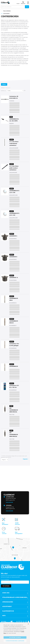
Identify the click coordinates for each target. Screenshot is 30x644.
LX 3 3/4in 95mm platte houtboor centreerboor (14, 168)
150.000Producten (17, 524)
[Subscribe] (6, 586)
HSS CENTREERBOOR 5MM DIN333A (14, 435)
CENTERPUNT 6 (13, 236)
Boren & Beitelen (7, 11)
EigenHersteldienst (5, 524)
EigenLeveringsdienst (19, 533)
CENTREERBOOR (14, 366)
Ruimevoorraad (4, 533)
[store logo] (5, 3)
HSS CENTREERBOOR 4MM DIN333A (14, 410)
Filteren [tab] (4, 84)
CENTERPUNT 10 (14, 278)
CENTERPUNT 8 (13, 257)
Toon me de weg (9, 502)
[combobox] (15, 7)
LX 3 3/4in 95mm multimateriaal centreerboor (14, 144)
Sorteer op (3, 91)
